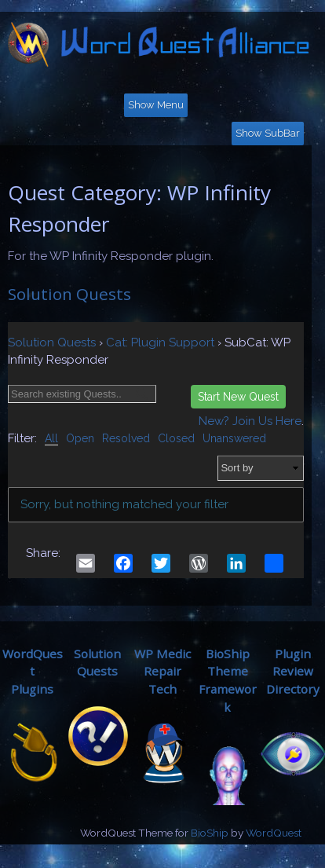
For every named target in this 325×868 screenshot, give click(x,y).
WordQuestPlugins (33, 672)
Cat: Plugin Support (160, 342)
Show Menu (156, 105)
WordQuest (274, 833)
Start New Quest (238, 397)
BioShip (210, 833)
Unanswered (234, 438)
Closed (176, 438)
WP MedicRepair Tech (162, 672)
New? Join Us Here (250, 421)
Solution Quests (69, 294)
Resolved (126, 438)
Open (80, 438)
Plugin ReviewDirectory (293, 672)
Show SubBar (268, 133)
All (51, 438)
